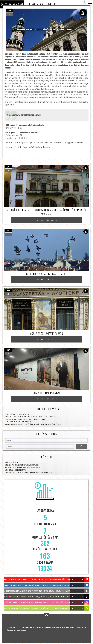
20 (8, 170)
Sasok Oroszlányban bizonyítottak (15, 470)
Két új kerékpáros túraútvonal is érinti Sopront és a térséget (23, 591)
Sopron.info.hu (26, 627)
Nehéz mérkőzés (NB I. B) (12, 462)
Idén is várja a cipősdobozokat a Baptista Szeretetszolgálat (23, 467)
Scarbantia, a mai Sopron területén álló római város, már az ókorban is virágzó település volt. (33, 424)
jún (10, 11)
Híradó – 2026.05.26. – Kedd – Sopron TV (17, 414)
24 (10, 14)
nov (8, 350)
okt (8, 231)
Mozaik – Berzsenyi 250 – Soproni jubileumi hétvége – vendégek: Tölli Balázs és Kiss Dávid (31, 417)
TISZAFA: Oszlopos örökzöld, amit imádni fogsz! (19, 422)
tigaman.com (71, 627)
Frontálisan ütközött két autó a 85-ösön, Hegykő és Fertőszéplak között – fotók (29, 473)
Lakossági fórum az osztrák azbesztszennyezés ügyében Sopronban (25, 419)
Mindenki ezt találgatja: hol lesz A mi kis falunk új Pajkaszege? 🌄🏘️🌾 (26, 585)
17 (8, 354)
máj (8, 167)
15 (8, 234)
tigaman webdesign (49, 627)
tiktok (87, 597)
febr (8, 290)
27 (8, 294)
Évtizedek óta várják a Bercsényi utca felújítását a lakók (22, 465)
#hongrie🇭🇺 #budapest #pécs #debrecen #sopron (18, 597)
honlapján (39, 147)
